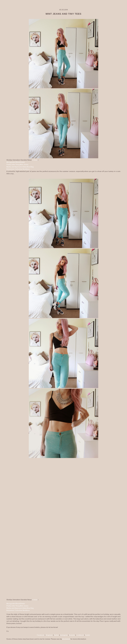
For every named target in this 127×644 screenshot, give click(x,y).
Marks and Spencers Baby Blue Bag (20, 167)
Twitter (56, 635)
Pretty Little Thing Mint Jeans (17, 165)
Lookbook (80, 635)
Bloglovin (49, 635)
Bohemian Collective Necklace (18, 169)
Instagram (64, 635)
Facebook (41, 635)
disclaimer (66, 639)
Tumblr (88, 635)
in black (35, 160)
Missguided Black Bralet (16, 162)
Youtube (72, 635)
